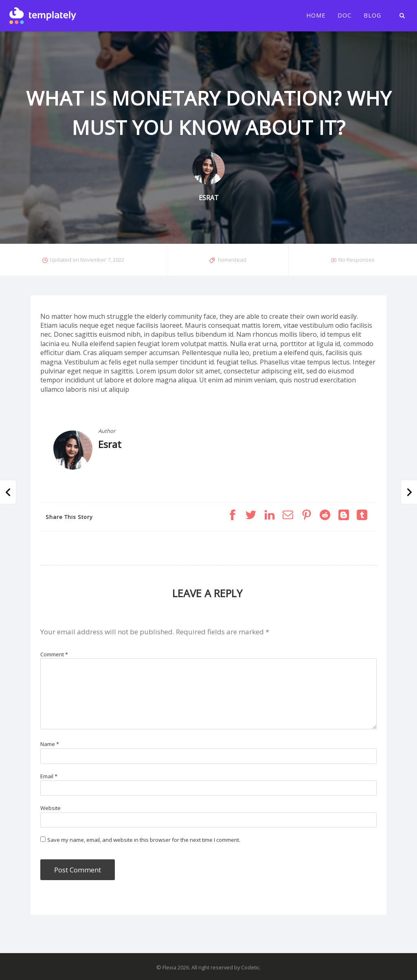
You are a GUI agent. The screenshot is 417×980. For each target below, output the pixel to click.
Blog (372, 15)
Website (50, 808)
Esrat (110, 444)
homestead (232, 260)
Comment (54, 654)
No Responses (357, 260)
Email (49, 776)
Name (50, 744)
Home (316, 15)
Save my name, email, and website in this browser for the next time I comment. (144, 840)
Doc (345, 15)
